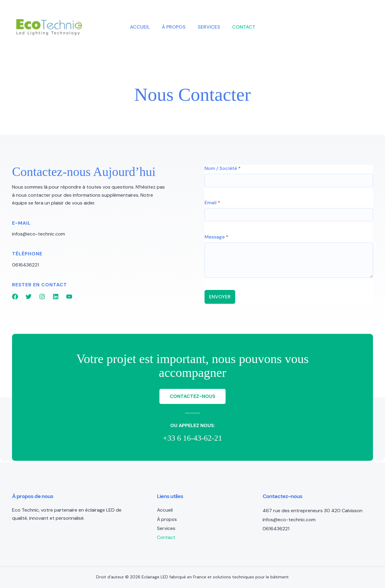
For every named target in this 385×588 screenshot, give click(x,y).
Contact (244, 27)
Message (216, 237)
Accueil (140, 27)
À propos (174, 27)
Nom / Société (223, 168)
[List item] (15, 297)
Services (209, 27)
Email (212, 203)
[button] (330, 27)
